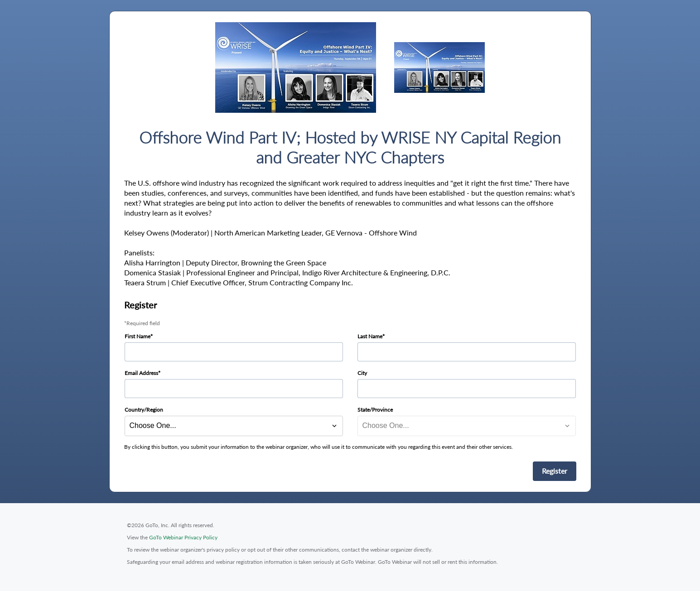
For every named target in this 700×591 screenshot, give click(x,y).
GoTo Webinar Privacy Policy (183, 537)
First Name (138, 336)
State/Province (375, 410)
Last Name (370, 336)
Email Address (141, 373)
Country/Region (144, 410)
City (362, 373)
